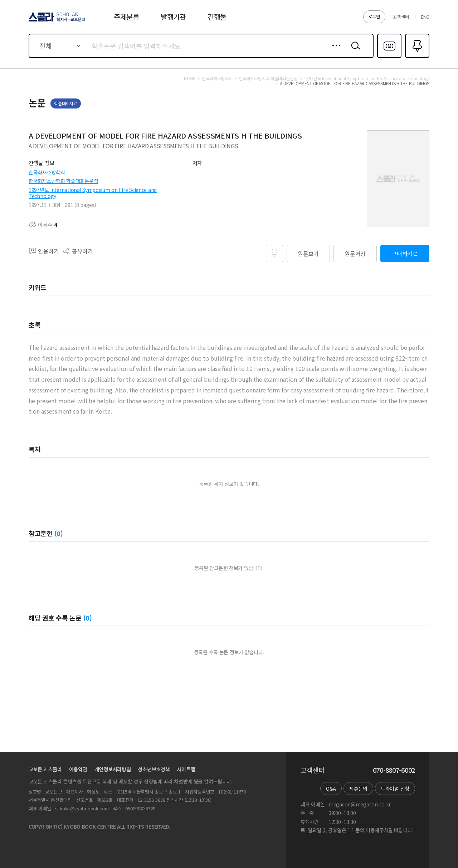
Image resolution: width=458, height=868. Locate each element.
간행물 (217, 17)
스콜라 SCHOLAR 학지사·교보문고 (56, 21)
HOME (190, 78)
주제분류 (126, 17)
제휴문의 (358, 789)
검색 (354, 51)
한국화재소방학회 (47, 172)
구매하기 (402, 254)
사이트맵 (186, 769)
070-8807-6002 (394, 770)
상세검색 (334, 51)
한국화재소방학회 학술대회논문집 (64, 181)
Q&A (331, 789)
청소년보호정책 (154, 769)
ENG (425, 17)
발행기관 (173, 17)
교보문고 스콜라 (45, 769)
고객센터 (401, 17)
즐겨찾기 (416, 57)
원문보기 (308, 254)
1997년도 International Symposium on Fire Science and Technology (93, 193)
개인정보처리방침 (113, 769)
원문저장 (355, 254)
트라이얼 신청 (395, 789)
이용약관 (78, 769)
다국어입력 (389, 57)
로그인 (374, 16)
